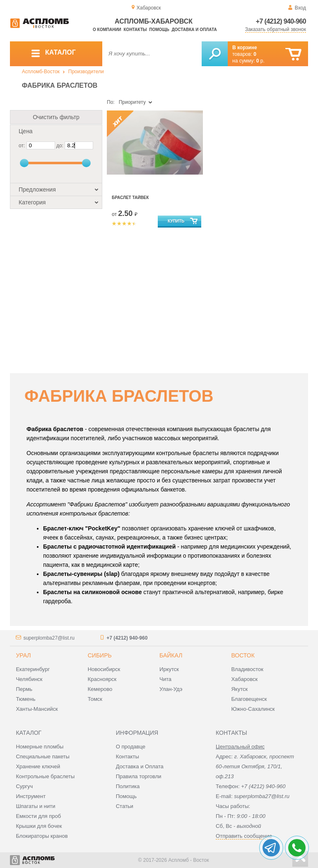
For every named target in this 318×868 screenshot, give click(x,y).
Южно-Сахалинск (253, 709)
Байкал (171, 655)
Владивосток (247, 669)
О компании (107, 30)
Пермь (24, 689)
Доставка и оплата (194, 30)
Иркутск (169, 669)
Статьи (125, 806)
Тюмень (25, 699)
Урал (23, 655)
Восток (243, 655)
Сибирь (100, 655)
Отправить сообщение (244, 836)
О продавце (131, 747)
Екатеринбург (33, 669)
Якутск (239, 689)
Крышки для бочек (39, 826)
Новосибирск (104, 669)
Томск (95, 699)
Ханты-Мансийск (37, 709)
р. (260, 61)
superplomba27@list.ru (49, 638)
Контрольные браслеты (45, 776)
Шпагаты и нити (35, 806)
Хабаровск (244, 679)
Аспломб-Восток (41, 72)
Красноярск (102, 679)
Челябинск (29, 679)
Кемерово (100, 689)
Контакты (135, 30)
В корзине (245, 48)
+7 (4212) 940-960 (281, 21)
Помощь (159, 30)
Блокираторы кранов (42, 836)
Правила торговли (139, 776)
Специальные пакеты (43, 757)
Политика (128, 786)
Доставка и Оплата (140, 766)
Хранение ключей (38, 766)
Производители (86, 72)
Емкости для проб (38, 816)
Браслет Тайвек (130, 198)
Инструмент (31, 796)
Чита (165, 679)
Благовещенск (249, 699)
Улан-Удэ (171, 689)
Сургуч (24, 786)
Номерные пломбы (40, 747)
